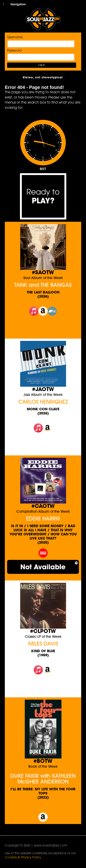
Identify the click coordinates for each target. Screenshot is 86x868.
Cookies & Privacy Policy (23, 858)
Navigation (18, 4)
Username (15, 37)
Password (14, 51)
